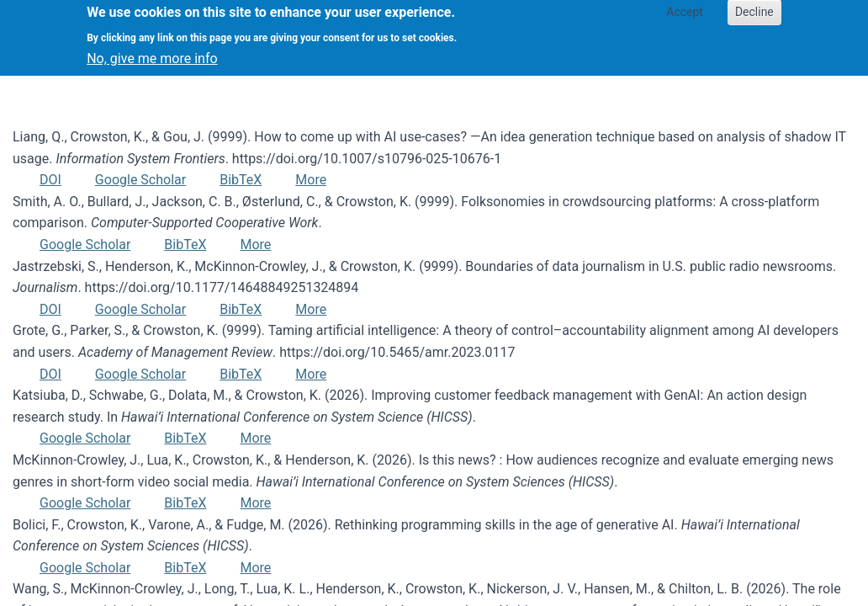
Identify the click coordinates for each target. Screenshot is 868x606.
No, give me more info (152, 52)
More (311, 180)
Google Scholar (140, 180)
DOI (50, 180)
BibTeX (241, 180)
